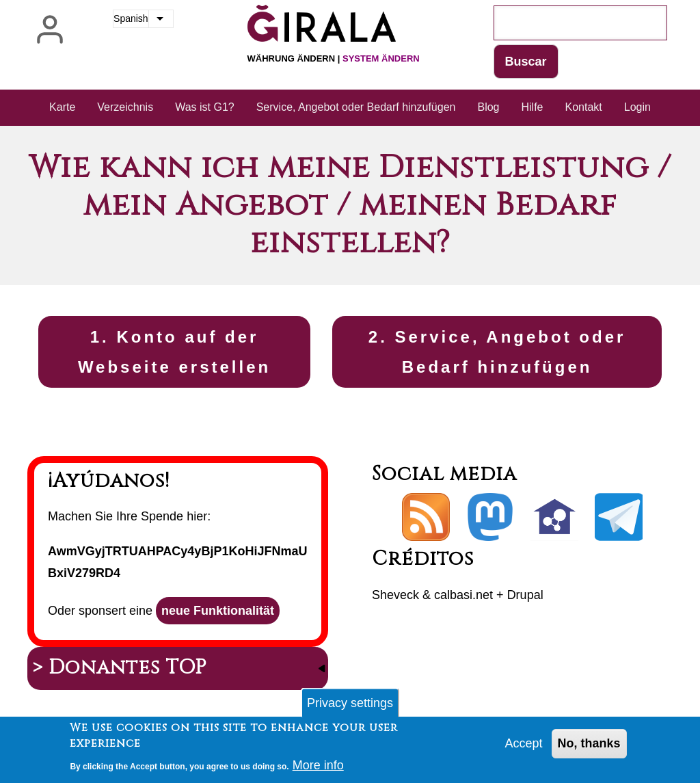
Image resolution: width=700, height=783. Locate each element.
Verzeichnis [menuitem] (125, 107)
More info (318, 769)
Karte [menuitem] (62, 107)
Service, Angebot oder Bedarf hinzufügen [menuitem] (356, 107)
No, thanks (589, 747)
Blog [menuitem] (488, 107)
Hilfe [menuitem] (532, 107)
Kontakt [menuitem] (584, 107)
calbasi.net (463, 595)
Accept (524, 747)
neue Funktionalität (218, 611)
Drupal (525, 595)
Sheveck (395, 595)
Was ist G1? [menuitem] (205, 107)
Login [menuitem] (637, 107)
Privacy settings (350, 707)
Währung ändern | (334, 58)
